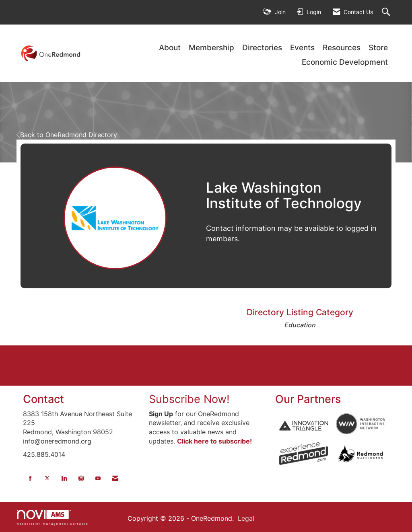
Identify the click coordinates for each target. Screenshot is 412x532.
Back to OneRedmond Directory (67, 135)
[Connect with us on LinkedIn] (64, 478)
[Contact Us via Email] (115, 478)
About (170, 48)
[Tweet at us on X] (47, 478)
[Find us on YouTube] (98, 478)
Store (378, 48)
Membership (211, 48)
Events (302, 48)
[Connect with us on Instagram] (81, 478)
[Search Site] (387, 12)
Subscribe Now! (189, 399)
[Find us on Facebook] (30, 478)
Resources (342, 48)
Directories (262, 48)
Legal (246, 518)
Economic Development (345, 62)
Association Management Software (53, 517)
